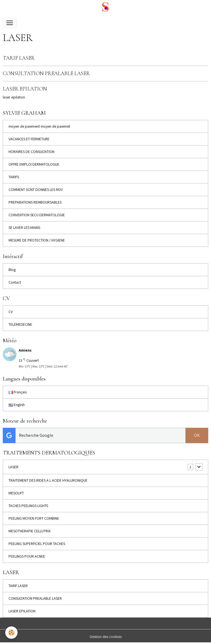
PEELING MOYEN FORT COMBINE (34, 518)
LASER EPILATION (25, 89)
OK (197, 435)
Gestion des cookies (106, 637)
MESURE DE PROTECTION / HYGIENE (37, 240)
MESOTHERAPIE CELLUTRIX (30, 531)
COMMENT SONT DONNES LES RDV (36, 190)
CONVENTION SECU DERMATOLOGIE (37, 215)
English (17, 405)
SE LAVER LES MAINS (24, 228)
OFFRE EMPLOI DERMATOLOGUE (34, 164)
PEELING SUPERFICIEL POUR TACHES (37, 544)
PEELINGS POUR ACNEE (27, 556)
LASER (13, 467)
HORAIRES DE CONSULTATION (31, 152)
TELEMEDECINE (20, 324)
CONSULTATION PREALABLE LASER (46, 73)
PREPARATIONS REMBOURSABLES (35, 202)
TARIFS (14, 177)
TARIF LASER (19, 58)
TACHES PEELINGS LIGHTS (28, 506)
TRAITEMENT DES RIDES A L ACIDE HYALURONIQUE (48, 480)
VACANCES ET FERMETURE (29, 139)
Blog (12, 270)
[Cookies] (12, 633)
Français (18, 392)
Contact (15, 282)
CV (11, 312)
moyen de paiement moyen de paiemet (39, 126)
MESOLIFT (16, 493)
